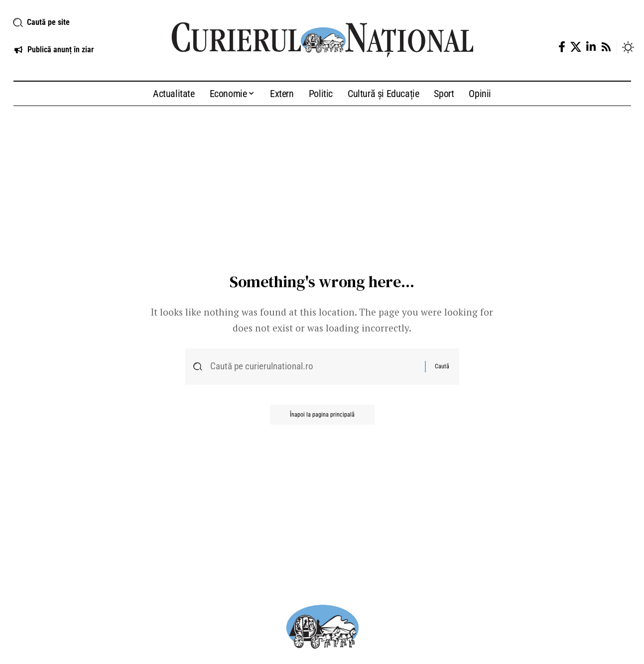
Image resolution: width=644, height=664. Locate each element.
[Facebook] (562, 47)
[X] (576, 47)
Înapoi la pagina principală (322, 415)
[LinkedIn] (591, 47)
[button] (80, 22)
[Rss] (606, 47)
